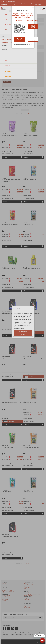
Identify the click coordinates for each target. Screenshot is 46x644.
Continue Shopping (33, 39)
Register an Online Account (33, 26)
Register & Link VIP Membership (20, 40)
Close (33, 8)
